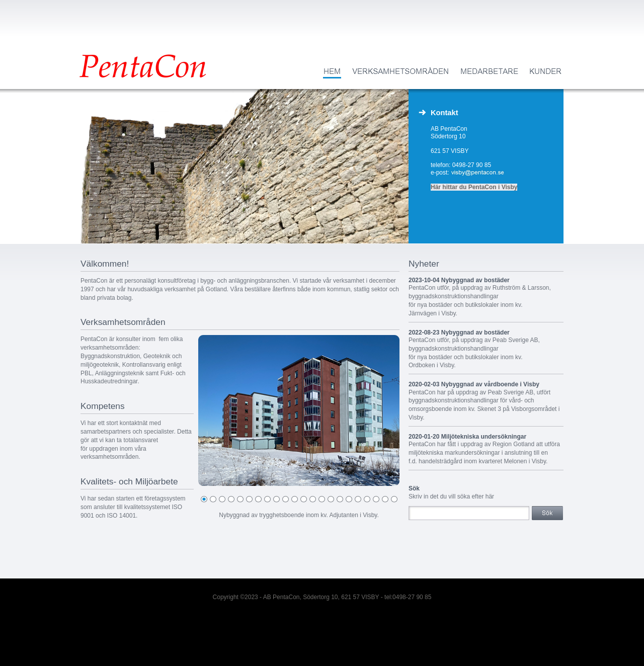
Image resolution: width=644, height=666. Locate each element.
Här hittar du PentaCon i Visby (474, 187)
